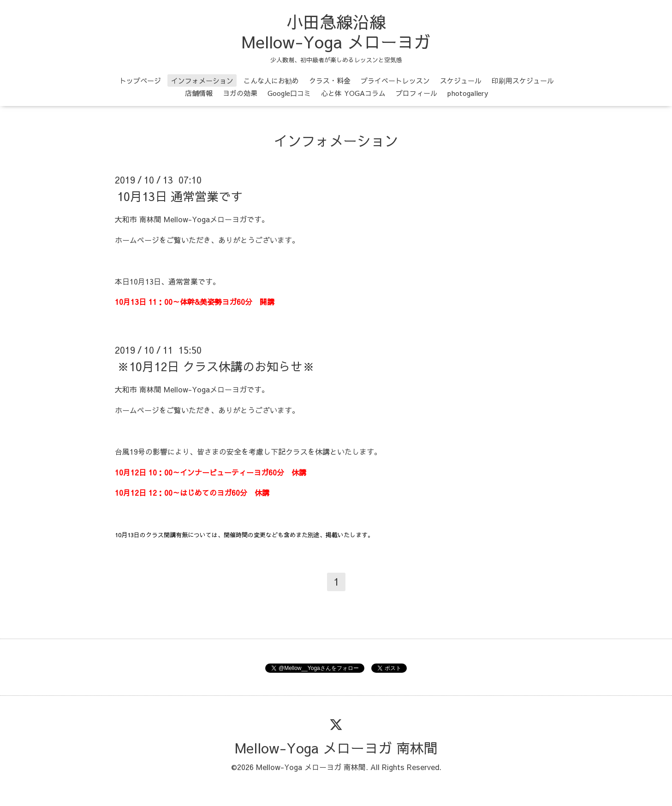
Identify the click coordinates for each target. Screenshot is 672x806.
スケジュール (461, 80)
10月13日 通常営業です (180, 196)
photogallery (468, 93)
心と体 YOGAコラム (353, 93)
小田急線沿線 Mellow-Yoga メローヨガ (336, 32)
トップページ (140, 80)
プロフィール (416, 93)
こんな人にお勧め (271, 80)
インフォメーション (202, 80)
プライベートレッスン (395, 80)
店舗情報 (199, 93)
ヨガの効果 (240, 93)
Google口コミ (289, 93)
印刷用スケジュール (523, 80)
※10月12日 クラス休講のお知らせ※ (216, 366)
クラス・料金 (330, 80)
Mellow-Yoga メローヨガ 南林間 (336, 748)
